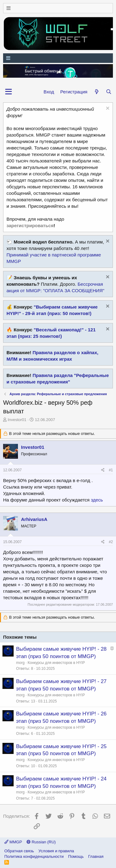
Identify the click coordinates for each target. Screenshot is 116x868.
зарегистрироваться (30, 225)
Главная (96, 856)
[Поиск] (109, 92)
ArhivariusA (34, 519)
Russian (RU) (41, 842)
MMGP (13, 842)
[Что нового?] (96, 92)
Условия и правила (56, 851)
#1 (111, 470)
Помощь (76, 856)
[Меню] (58, 8)
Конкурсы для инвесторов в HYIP (56, 663)
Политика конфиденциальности (34, 856)
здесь (97, 500)
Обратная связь (19, 851)
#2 (111, 542)
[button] (9, 92)
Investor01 (17, 420)
